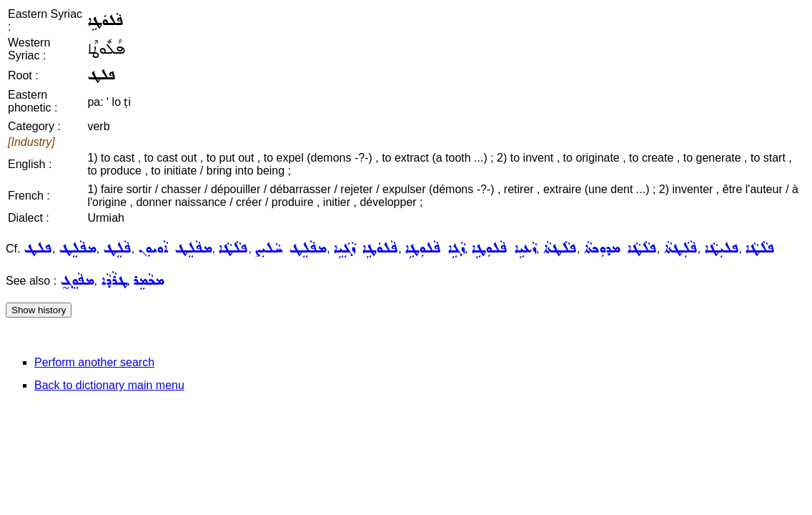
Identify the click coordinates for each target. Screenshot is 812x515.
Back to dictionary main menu (109, 385)
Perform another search (94, 362)
